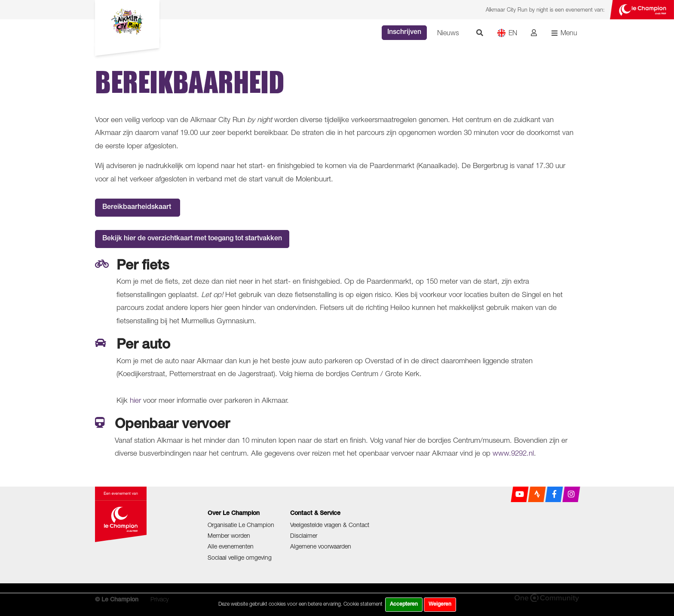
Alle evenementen (231, 546)
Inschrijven (404, 33)
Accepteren (404, 604)
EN (507, 33)
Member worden (229, 535)
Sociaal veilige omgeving (240, 557)
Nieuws (448, 33)
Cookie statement (363, 604)
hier (135, 400)
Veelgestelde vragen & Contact (330, 525)
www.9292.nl (513, 453)
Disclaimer (304, 535)
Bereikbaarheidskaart (138, 208)
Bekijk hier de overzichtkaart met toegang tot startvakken (192, 239)
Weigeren (440, 604)
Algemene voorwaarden (321, 546)
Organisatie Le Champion (241, 525)
